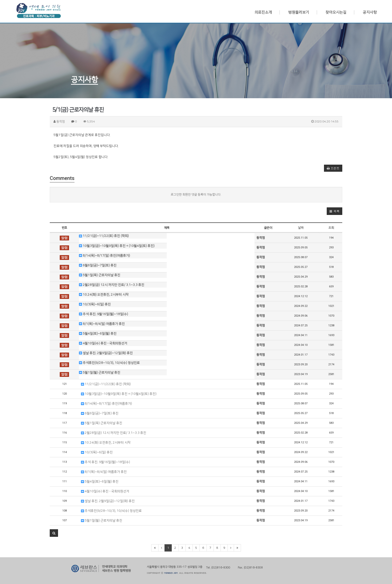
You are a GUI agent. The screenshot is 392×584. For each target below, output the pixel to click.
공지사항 (370, 12)
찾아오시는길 (336, 12)
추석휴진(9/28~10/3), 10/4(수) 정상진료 (109, 363)
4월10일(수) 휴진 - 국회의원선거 (103, 343)
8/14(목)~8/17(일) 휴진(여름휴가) (104, 256)
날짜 (301, 228)
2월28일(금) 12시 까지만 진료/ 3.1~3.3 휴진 (112, 285)
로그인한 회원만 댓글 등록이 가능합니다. (196, 195)
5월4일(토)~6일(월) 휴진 (98, 334)
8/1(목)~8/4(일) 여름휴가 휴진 (102, 324)
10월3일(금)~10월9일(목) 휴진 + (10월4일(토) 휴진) (117, 246)
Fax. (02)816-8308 (250, 567)
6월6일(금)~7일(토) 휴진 (98, 265)
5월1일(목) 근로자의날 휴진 (100, 275)
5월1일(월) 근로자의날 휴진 (100, 373)
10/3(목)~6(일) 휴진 (95, 304)
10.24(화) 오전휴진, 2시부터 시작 (104, 295)
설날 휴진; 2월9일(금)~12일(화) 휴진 (106, 353)
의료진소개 (263, 12)
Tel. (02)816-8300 (218, 567)
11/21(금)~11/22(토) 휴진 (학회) (104, 236)
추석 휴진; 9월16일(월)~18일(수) (103, 314)
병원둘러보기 (299, 12)
